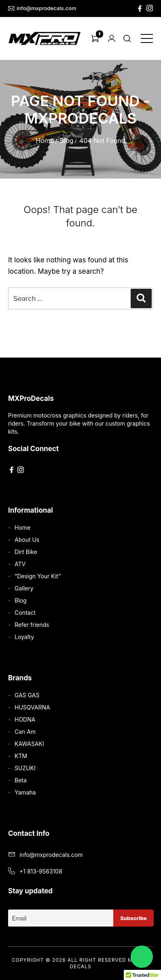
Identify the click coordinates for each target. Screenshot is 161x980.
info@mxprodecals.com (42, 8)
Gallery (24, 588)
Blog (67, 141)
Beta (21, 780)
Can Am (25, 732)
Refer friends (32, 625)
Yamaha (25, 792)
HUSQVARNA (32, 707)
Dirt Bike (26, 552)
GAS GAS (27, 695)
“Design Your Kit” (38, 576)
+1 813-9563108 (41, 871)
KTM (21, 756)
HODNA (25, 719)
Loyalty (24, 637)
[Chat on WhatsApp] (142, 957)
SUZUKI (25, 768)
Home (45, 141)
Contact (25, 612)
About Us (27, 540)
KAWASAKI (29, 744)
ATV (20, 564)
